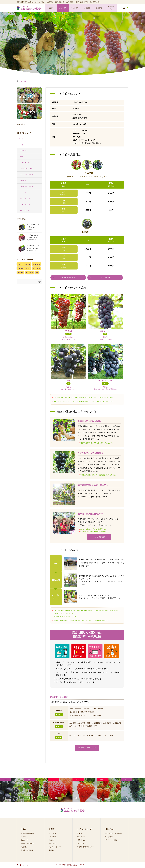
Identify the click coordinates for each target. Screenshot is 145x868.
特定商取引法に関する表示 (85, 847)
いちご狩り (75, 8)
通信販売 (87, 8)
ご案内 (51, 8)
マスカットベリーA (26, 169)
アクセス (24, 837)
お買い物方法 (81, 837)
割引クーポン (53, 843)
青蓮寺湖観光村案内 (27, 833)
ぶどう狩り (63, 8)
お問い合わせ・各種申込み (113, 833)
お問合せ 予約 (111, 8)
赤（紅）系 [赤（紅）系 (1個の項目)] (29, 273)
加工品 (21, 139)
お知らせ (52, 840)
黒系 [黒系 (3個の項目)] (37, 273)
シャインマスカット (27, 186)
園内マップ (24, 840)
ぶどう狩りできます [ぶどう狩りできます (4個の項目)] (24, 268)
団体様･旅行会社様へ (28, 850)
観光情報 (99, 8)
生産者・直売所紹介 (27, 843)
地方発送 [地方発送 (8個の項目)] (20, 273)
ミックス (23, 192)
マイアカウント (82, 843)
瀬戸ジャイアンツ (26, 198)
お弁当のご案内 (99, 537)
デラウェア (24, 151)
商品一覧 (80, 833)
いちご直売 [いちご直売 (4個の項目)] (36, 264)
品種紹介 (52, 850)
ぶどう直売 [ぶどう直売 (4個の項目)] (36, 268)
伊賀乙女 (23, 180)
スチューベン (25, 163)
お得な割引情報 (106, 278)
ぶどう (21, 145)
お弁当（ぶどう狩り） (56, 847)
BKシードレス (25, 210)
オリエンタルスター (27, 174)
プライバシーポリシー (112, 840)
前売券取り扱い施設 (69, 278)
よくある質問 (109, 837)
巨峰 (22, 157)
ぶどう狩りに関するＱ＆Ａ (87, 748)
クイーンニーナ (25, 204)
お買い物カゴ (81, 840)
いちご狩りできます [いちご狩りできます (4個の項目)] (24, 264)
